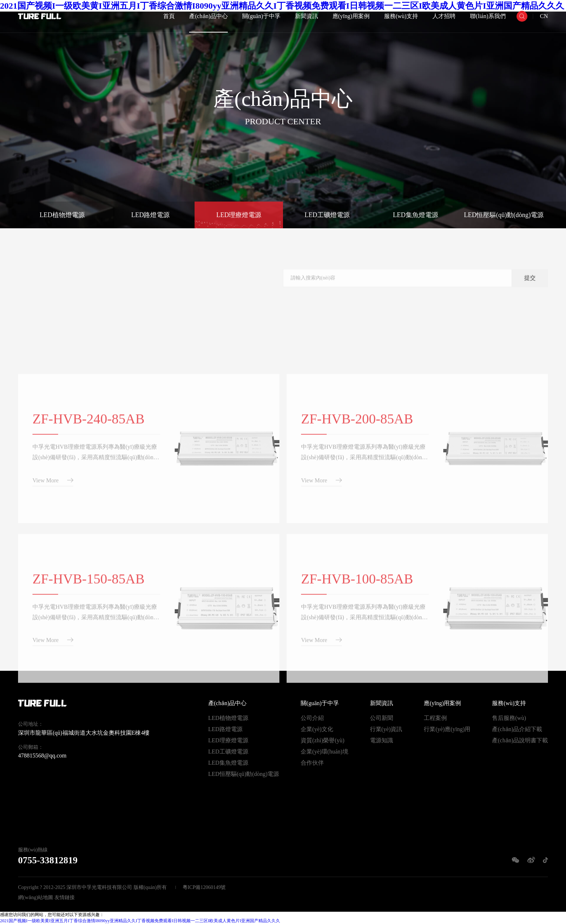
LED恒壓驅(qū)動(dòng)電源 (504, 215)
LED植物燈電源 (62, 215)
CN (544, 16)
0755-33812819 (48, 860)
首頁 (169, 16)
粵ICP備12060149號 (204, 887)
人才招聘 (444, 16)
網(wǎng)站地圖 (36, 897)
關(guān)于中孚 (261, 16)
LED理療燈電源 (239, 215)
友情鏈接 (65, 897)
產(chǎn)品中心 (208, 16)
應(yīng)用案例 (351, 16)
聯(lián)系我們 (488, 16)
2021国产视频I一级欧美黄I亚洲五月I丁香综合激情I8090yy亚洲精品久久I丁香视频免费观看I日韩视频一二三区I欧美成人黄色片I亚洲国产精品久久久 (140, 921)
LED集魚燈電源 (416, 215)
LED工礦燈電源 (327, 215)
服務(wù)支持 (401, 16)
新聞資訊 (306, 16)
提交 (530, 287)
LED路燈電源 (151, 215)
